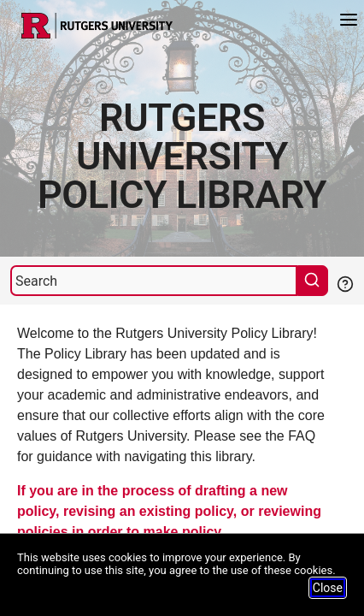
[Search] (154, 281)
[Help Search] (344, 282)
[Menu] (349, 22)
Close (328, 588)
